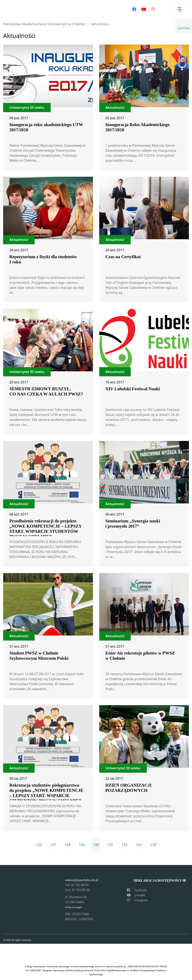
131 (110, 845)
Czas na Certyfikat (123, 257)
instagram (137, 900)
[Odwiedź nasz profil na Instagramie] (153, 9)
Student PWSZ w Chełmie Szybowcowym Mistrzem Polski (39, 656)
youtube (136, 895)
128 (67, 845)
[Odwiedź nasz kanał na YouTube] (144, 9)
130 (96, 845)
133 (139, 845)
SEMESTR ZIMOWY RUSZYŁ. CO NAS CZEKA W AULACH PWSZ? (46, 391)
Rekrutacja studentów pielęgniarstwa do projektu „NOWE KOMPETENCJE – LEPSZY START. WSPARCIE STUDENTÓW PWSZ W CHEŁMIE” (46, 793)
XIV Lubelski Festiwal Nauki (133, 389)
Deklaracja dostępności (160, 880)
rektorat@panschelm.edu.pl (82, 880)
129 (82, 845)
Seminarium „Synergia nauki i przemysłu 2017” (133, 524)
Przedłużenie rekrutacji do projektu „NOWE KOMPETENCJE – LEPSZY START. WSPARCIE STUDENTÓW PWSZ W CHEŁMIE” (45, 529)
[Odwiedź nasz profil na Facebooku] (134, 9)
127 (53, 845)
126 (39, 845)
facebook (137, 890)
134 (153, 845)
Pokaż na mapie (73, 907)
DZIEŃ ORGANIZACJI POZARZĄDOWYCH (129, 788)
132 (125, 845)
